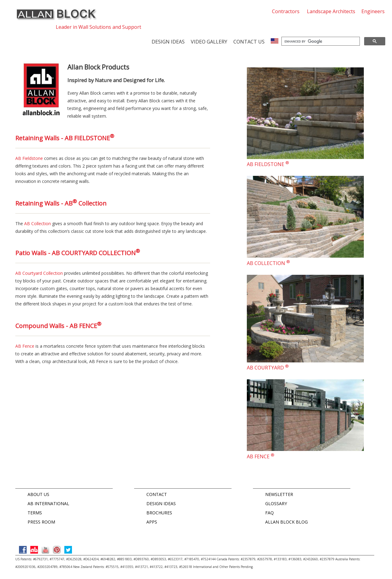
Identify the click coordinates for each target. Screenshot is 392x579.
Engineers (373, 11)
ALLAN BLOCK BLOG (286, 522)
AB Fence (25, 346)
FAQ (269, 513)
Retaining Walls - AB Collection (61, 203)
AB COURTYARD (268, 368)
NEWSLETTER (279, 494)
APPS (152, 522)
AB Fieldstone (29, 158)
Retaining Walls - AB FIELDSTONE (65, 138)
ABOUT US (38, 494)
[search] (320, 41)
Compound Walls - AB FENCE (58, 326)
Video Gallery (209, 42)
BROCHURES (159, 513)
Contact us (249, 42)
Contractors (286, 11)
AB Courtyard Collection (39, 273)
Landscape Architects (331, 11)
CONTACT (157, 494)
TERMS (35, 513)
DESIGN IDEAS (161, 503)
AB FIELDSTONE (268, 164)
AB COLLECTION (268, 263)
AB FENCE (261, 456)
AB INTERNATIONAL (48, 503)
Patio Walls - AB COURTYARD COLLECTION (78, 253)
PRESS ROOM (41, 522)
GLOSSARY (276, 503)
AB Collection (38, 223)
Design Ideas (168, 42)
